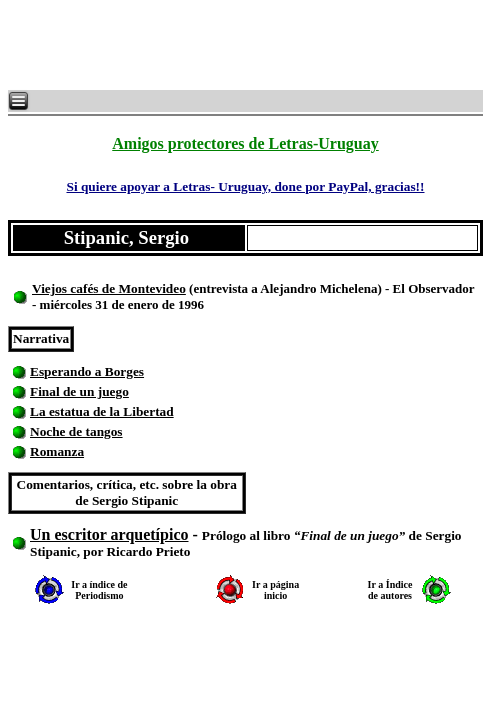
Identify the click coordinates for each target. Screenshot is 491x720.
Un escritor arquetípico (109, 534)
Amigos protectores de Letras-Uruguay (245, 143)
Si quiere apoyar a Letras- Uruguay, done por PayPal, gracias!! (245, 186)
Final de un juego (79, 391)
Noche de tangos (76, 431)
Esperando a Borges (87, 371)
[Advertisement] (250, 45)
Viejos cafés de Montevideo (109, 288)
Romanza (57, 451)
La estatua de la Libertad (102, 411)
